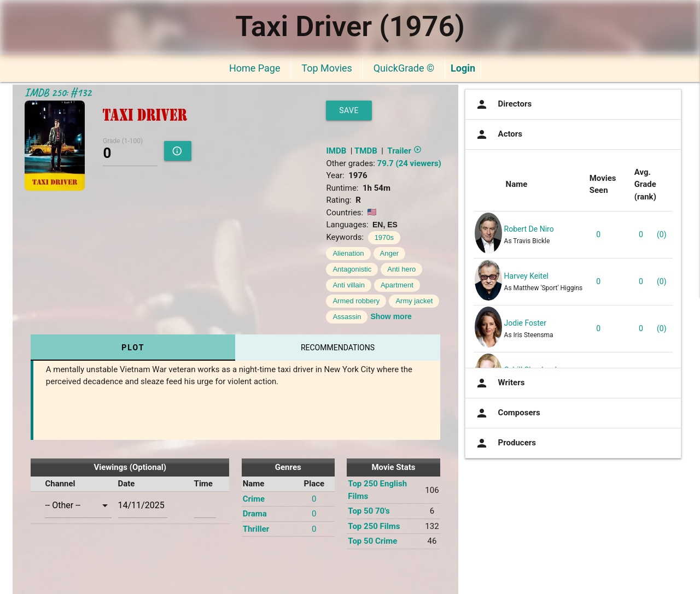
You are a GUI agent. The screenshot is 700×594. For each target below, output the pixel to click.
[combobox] (78, 505)
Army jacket (414, 301)
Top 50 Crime (372, 541)
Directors (503, 104)
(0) (662, 234)
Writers (499, 383)
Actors (498, 134)
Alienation (348, 253)
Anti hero (401, 269)
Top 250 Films (374, 526)
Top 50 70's (369, 511)
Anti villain (349, 285)
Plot (133, 348)
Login (463, 68)
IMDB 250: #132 (58, 93)
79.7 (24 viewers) (409, 163)
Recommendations (338, 348)
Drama (255, 514)
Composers (507, 413)
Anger (390, 253)
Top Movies (326, 68)
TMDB (366, 151)
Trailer (404, 151)
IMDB (336, 151)
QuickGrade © (404, 68)
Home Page (255, 68)
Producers (505, 443)
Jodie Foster (525, 323)
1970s (384, 237)
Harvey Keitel (526, 276)
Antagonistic (352, 269)
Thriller (256, 529)
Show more (391, 316)
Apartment (397, 285)
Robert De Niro (529, 229)
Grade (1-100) (123, 140)
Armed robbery (356, 301)
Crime (254, 499)
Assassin (347, 317)
